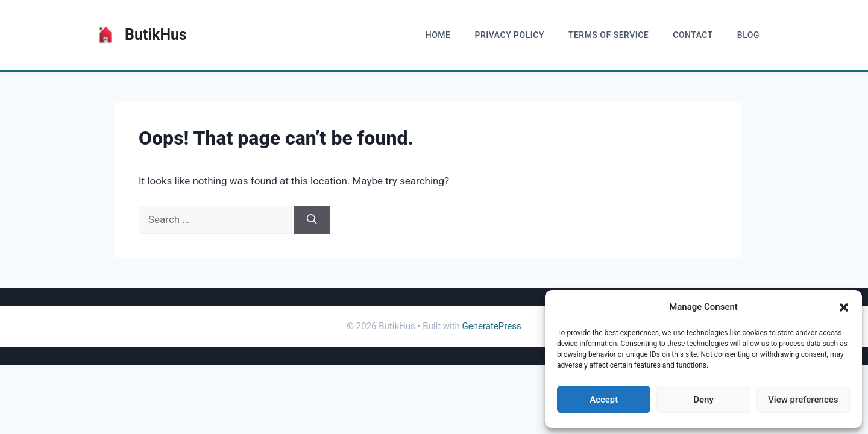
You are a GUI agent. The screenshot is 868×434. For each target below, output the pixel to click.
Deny (703, 400)
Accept (604, 400)
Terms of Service (609, 35)
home (438, 35)
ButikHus (156, 35)
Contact (693, 35)
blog (748, 35)
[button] (844, 307)
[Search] (312, 220)
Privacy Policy (509, 35)
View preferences (803, 400)
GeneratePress (492, 326)
